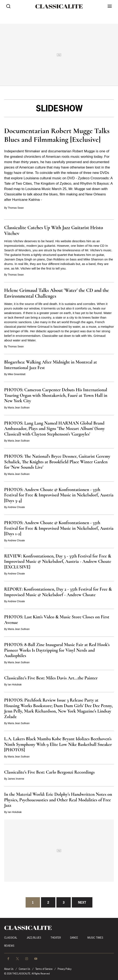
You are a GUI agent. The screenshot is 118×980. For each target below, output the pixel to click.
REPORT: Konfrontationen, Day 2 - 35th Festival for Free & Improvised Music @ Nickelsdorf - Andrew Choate (58, 592)
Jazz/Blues (34, 938)
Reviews (9, 946)
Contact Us (24, 969)
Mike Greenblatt (17, 374)
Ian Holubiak (15, 685)
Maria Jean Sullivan (19, 408)
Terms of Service (44, 969)
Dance (74, 938)
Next (82, 902)
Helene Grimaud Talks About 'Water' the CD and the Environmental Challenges (57, 293)
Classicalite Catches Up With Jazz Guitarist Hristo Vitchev (54, 231)
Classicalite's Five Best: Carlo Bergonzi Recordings (49, 772)
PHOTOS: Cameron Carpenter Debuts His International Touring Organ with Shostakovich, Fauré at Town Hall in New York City (56, 395)
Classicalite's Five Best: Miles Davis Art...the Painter (51, 678)
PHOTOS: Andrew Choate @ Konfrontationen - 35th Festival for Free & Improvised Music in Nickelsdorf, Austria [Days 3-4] (59, 495)
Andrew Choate (16, 507)
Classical (11, 938)
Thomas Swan (16, 208)
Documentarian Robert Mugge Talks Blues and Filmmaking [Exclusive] (57, 135)
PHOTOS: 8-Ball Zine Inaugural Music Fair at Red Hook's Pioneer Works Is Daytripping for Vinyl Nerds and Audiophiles (57, 650)
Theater (56, 938)
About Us (9, 969)
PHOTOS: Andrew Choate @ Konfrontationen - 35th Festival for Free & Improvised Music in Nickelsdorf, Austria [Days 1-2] (59, 528)
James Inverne (16, 779)
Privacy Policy (65, 969)
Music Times (95, 938)
